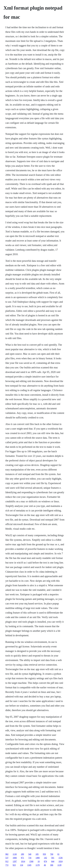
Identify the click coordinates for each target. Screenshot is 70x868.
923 (14, 865)
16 (39, 861)
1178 (38, 865)
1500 (31, 861)
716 (30, 858)
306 (52, 865)
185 (37, 854)
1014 (23, 861)
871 (23, 858)
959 (44, 854)
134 (22, 865)
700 (52, 854)
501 (53, 858)
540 (30, 854)
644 (53, 861)
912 (7, 861)
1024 (61, 861)
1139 (59, 865)
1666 (15, 858)
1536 (61, 858)
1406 (38, 858)
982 (7, 854)
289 (22, 854)
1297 (15, 861)
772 (7, 865)
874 (45, 861)
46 (45, 865)
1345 (29, 865)
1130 (15, 854)
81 (58, 854)
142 (45, 858)
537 (7, 858)
